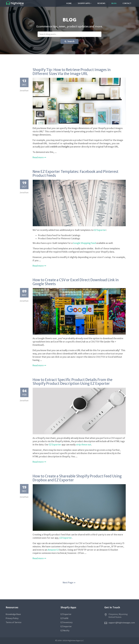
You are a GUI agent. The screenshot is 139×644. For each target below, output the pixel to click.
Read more (39, 157)
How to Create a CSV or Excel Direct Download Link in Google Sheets (76, 282)
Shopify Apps (85, 3)
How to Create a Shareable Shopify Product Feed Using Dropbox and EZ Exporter (77, 478)
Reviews (101, 3)
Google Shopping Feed (84, 243)
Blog (114, 3)
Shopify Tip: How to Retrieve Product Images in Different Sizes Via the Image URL (72, 72)
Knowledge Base (13, 614)
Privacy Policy (12, 618)
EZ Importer (66, 626)
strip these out (84, 445)
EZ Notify (65, 631)
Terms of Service (14, 622)
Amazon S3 (53, 550)
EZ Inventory (67, 622)
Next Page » (69, 582)
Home (69, 3)
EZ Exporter (100, 230)
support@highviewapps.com (122, 623)
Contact (127, 3)
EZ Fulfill (64, 618)
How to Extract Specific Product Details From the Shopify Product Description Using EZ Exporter (72, 382)
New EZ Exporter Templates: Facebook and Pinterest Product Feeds (75, 174)
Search (69, 41)
